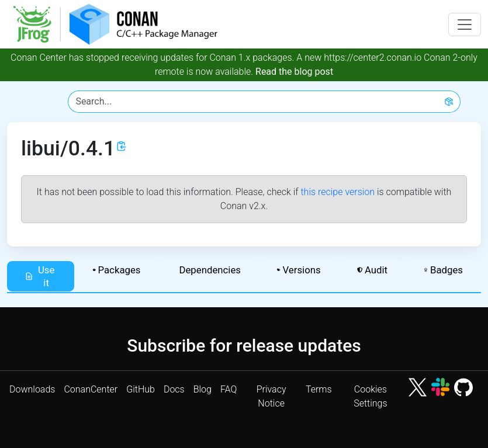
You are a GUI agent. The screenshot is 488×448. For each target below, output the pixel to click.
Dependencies (210, 270)
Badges (443, 270)
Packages (117, 270)
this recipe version (338, 192)
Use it (39, 276)
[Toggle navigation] (465, 25)
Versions (299, 270)
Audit (372, 270)
